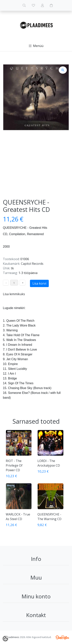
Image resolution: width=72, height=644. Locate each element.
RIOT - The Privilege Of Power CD (14, 465)
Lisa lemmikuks (14, 294)
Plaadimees (12, 637)
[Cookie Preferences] (5, 639)
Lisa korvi (39, 283)
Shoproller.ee (62, 637)
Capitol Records (32, 264)
